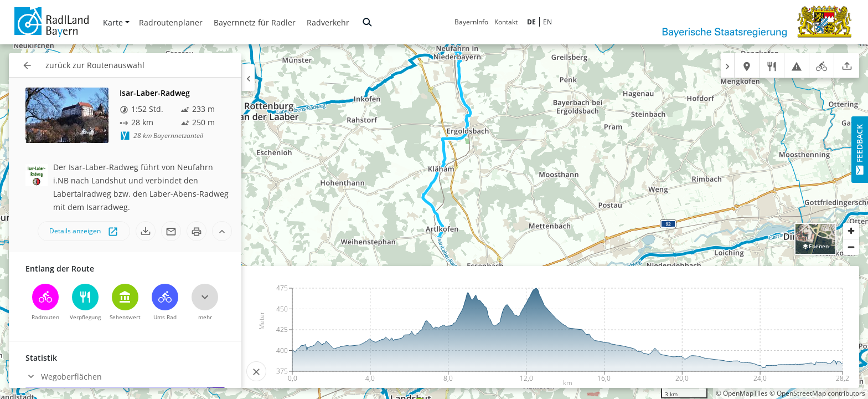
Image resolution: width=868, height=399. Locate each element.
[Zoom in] (851, 231)
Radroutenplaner (171, 22)
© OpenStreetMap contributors (817, 393)
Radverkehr (328, 22)
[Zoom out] (851, 247)
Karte (116, 22)
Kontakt (506, 22)
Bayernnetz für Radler (255, 22)
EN (547, 22)
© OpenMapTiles (742, 393)
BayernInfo (471, 22)
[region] (434, 222)
